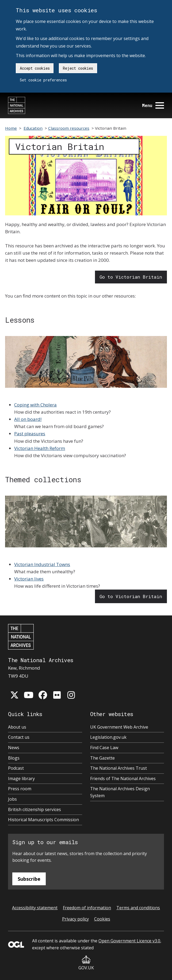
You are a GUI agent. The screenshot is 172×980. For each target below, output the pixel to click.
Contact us (19, 737)
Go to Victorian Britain (131, 277)
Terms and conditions (138, 908)
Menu (153, 105)
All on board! (28, 419)
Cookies (102, 919)
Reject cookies (78, 68)
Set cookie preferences (43, 80)
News (14, 748)
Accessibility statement (35, 908)
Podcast (16, 768)
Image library (21, 779)
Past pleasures (30, 434)
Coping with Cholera (35, 405)
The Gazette (102, 758)
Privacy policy (75, 919)
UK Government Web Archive (119, 727)
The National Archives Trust (119, 768)
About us (17, 727)
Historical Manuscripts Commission (43, 820)
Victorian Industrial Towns (42, 564)
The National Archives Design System (120, 792)
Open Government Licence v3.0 (129, 941)
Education (33, 128)
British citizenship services (35, 809)
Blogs (14, 758)
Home (11, 128)
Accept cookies (35, 68)
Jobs (12, 799)
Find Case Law (104, 748)
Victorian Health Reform (40, 448)
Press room (20, 789)
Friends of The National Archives (123, 779)
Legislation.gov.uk (108, 737)
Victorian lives (29, 579)
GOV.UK (86, 963)
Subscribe (29, 879)
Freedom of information (87, 908)
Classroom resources (69, 128)
